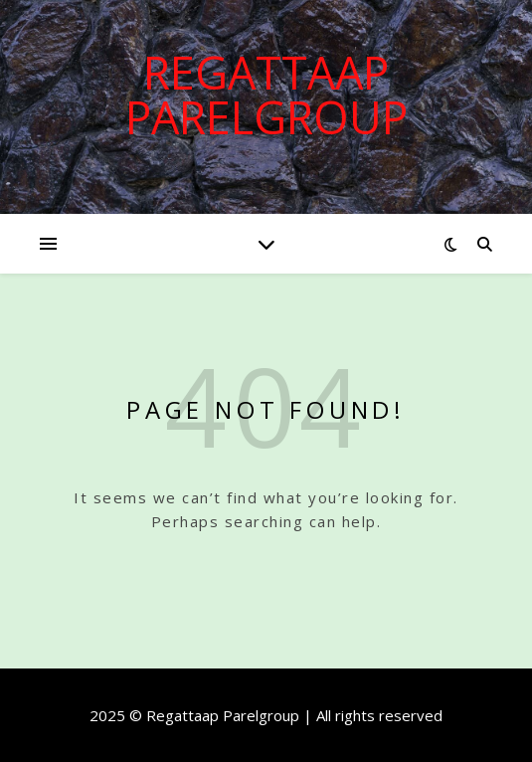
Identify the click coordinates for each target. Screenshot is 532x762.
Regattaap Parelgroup (266, 95)
